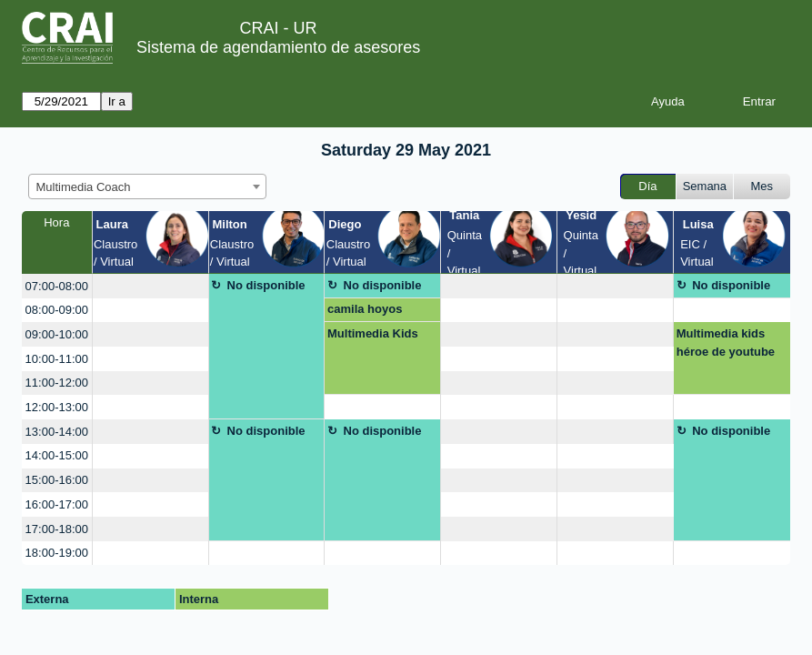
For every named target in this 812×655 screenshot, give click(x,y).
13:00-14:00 (57, 432)
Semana (705, 186)
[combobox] (147, 186)
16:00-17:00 (57, 504)
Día (647, 186)
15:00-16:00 (57, 480)
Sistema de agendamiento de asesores (278, 47)
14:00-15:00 (57, 455)
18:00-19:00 (57, 553)
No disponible (266, 285)
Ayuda (668, 101)
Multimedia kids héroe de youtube (726, 343)
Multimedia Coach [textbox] (84, 187)
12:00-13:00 (57, 407)
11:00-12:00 (57, 383)
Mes (762, 186)
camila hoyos (365, 309)
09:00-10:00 (57, 334)
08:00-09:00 (57, 310)
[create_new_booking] (150, 286)
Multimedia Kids (373, 333)
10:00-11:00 (57, 359)
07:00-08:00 (57, 286)
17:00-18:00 (57, 529)
